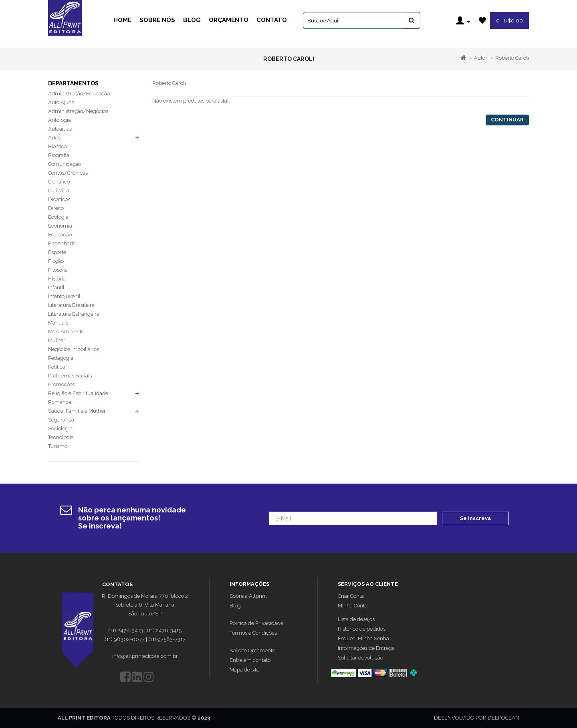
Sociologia (60, 429)
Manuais (58, 323)
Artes (54, 138)
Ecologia (58, 217)
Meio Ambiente (66, 332)
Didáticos (59, 199)
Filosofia (58, 270)
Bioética (57, 146)
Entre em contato (250, 660)
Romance (60, 402)
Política (57, 367)
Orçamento (229, 20)
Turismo (58, 446)
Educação (60, 235)
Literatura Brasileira (71, 305)
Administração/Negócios (78, 111)
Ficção (56, 261)
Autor (481, 58)
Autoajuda (60, 129)
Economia (60, 226)
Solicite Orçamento (252, 650)
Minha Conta (353, 606)
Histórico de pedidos (362, 629)
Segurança (61, 420)
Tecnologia (61, 437)
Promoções (62, 384)
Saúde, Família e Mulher (77, 411)
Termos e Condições (253, 633)
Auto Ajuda (61, 102)
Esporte (57, 252)
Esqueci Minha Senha (363, 638)
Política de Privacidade (256, 623)
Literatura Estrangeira (74, 314)
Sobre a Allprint (248, 596)
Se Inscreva (475, 518)
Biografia (59, 155)
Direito (56, 208)
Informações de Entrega (366, 648)
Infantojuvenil (64, 296)
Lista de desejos (356, 619)
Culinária (59, 191)
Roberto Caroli (512, 58)
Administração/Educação (79, 94)
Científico (59, 182)
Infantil (56, 287)
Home (122, 20)
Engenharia (62, 243)
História (57, 279)
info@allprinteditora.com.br (145, 656)
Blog (192, 20)
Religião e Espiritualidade (78, 393)
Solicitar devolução (360, 658)
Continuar (507, 120)
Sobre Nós (157, 20)
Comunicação (65, 164)
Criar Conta (351, 596)
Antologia (60, 120)
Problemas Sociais (70, 376)
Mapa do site (244, 670)
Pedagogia (61, 358)
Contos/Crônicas (68, 173)
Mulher (57, 340)
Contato (272, 20)
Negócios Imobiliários (74, 349)
